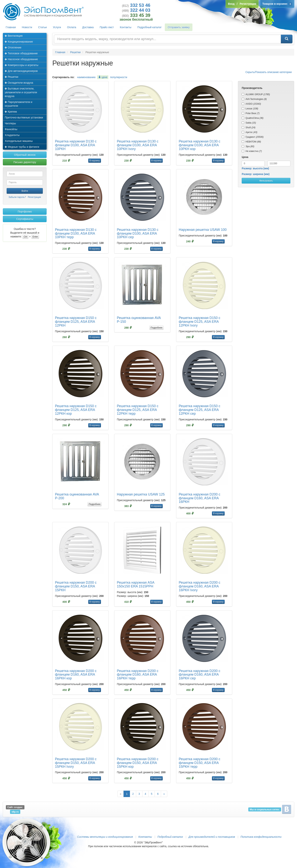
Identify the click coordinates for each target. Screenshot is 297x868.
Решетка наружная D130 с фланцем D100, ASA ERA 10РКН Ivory (138, 145)
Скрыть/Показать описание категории (269, 72)
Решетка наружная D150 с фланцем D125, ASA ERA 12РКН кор (76, 410)
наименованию (86, 77)
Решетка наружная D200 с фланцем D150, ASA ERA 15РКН (76, 586)
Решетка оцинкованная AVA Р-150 (139, 320)
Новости (27, 27)
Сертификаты (25, 219)
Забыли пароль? (17, 197)
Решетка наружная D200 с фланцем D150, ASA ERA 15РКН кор (138, 763)
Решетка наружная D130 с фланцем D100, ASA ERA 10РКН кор (200, 145)
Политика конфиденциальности (261, 837)
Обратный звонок (25, 155)
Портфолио (25, 212)
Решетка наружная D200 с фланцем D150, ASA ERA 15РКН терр (200, 763)
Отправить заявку (179, 27)
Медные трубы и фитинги (22, 147)
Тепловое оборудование (21, 53)
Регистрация (34, 197)
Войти (25, 191)
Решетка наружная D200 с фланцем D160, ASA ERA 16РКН (200, 498)
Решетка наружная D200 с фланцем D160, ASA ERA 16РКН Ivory (200, 586)
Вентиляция (14, 36)
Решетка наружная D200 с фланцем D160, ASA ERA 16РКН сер (200, 675)
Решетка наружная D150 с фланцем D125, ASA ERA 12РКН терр (138, 410)
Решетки (11, 77)
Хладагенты (12, 135)
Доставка (88, 27)
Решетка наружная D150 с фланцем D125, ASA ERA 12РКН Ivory (200, 322)
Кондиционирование (19, 42)
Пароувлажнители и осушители (18, 104)
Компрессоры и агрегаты (21, 65)
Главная (11, 27)
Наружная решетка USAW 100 (203, 230)
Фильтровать (266, 181)
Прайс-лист (107, 27)
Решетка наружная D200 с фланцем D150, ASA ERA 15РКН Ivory (76, 763)
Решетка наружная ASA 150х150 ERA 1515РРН (136, 584)
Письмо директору (25, 162)
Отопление (13, 47)
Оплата (72, 27)
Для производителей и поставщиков (212, 837)
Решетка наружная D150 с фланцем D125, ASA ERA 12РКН (76, 322)
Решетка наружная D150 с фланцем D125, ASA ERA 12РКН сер (200, 410)
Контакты (126, 27)
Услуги (57, 27)
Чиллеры (10, 123)
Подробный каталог (149, 27)
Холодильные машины (19, 141)
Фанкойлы (11, 129)
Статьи (43, 27)
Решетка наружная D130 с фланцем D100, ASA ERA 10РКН (76, 145)
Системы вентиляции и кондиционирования (105, 837)
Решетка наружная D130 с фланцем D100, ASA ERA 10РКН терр (76, 233)
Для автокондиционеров (21, 71)
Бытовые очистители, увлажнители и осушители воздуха (21, 92)
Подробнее (156, 328)
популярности (119, 77)
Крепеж (11, 112)
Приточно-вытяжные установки (24, 117)
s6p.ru (15, 812)
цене (103, 77)
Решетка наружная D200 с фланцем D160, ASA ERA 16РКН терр (138, 675)
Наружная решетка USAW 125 (141, 494)
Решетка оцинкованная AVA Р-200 (77, 496)
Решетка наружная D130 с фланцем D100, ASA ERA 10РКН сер (138, 233)
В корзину (95, 161)
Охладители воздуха (19, 83)
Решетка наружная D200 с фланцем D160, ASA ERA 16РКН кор (76, 675)
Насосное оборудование (21, 59)
